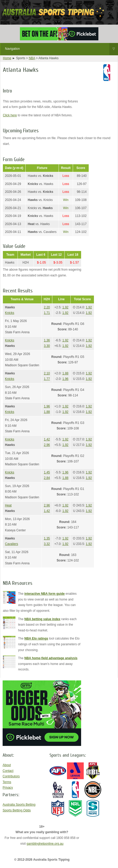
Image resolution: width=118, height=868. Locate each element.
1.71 (47, 313)
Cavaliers (12, 544)
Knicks (10, 313)
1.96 (65, 379)
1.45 (47, 472)
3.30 (47, 346)
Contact (8, 771)
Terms (7, 782)
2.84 (47, 478)
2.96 (47, 445)
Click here (10, 115)
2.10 (47, 373)
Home (7, 58)
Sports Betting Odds (17, 810)
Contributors (11, 776)
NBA (32, 58)
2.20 (47, 307)
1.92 (65, 307)
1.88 (65, 373)
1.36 (47, 340)
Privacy (8, 788)
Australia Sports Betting (19, 805)
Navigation (61, 49)
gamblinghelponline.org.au (45, 844)
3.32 (47, 544)
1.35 (47, 538)
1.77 (47, 379)
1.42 (47, 439)
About (7, 765)
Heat (8, 505)
